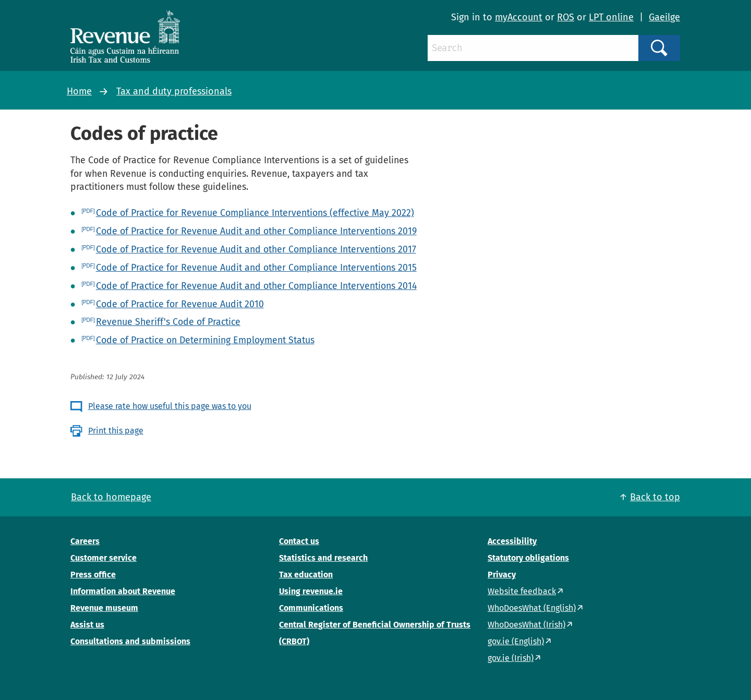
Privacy (502, 575)
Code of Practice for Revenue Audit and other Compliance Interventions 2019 (256, 231)
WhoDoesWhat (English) (532, 608)
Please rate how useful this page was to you (170, 406)
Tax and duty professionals (174, 91)
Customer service (104, 558)
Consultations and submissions (130, 641)
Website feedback (522, 591)
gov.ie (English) (516, 641)
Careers (85, 541)
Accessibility (512, 541)
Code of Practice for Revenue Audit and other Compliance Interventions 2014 (256, 286)
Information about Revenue (123, 591)
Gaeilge (664, 17)
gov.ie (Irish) (511, 658)
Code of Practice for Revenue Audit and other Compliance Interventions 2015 (256, 268)
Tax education (306, 575)
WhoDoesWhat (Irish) (526, 625)
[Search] (533, 48)
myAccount (519, 17)
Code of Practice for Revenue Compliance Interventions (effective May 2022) (255, 213)
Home (79, 91)
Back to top (655, 497)
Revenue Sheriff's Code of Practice (168, 322)
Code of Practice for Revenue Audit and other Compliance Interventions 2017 (256, 249)
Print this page (116, 431)
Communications (311, 608)
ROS (566, 17)
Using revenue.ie (311, 591)
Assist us (87, 625)
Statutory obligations (528, 558)
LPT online (611, 17)
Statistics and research (323, 558)
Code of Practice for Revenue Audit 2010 (180, 304)
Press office (93, 575)
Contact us (299, 541)
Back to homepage (111, 497)
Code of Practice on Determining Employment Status (205, 340)
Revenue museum (104, 608)
